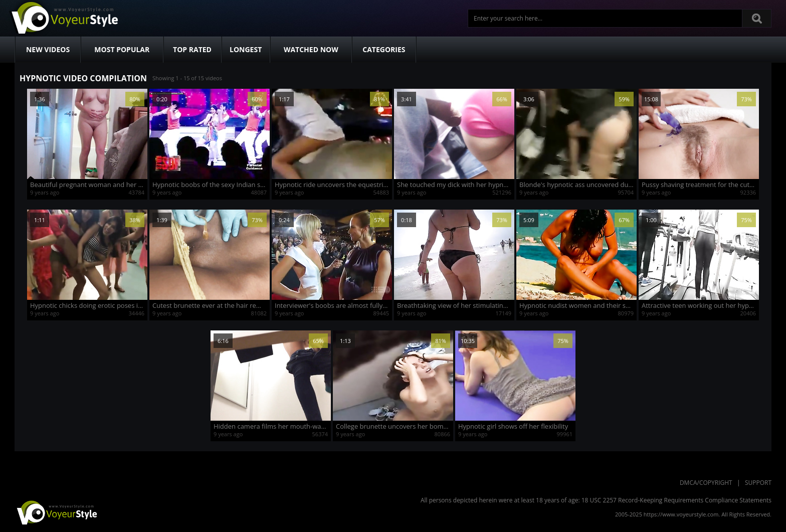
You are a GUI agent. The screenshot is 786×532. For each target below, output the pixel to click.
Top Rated (192, 49)
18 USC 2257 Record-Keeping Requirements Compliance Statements (676, 500)
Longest (246, 49)
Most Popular (122, 49)
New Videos (48, 49)
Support (758, 483)
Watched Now (311, 49)
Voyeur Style (63, 18)
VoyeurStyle (56, 512)
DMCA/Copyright (706, 483)
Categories (384, 49)
